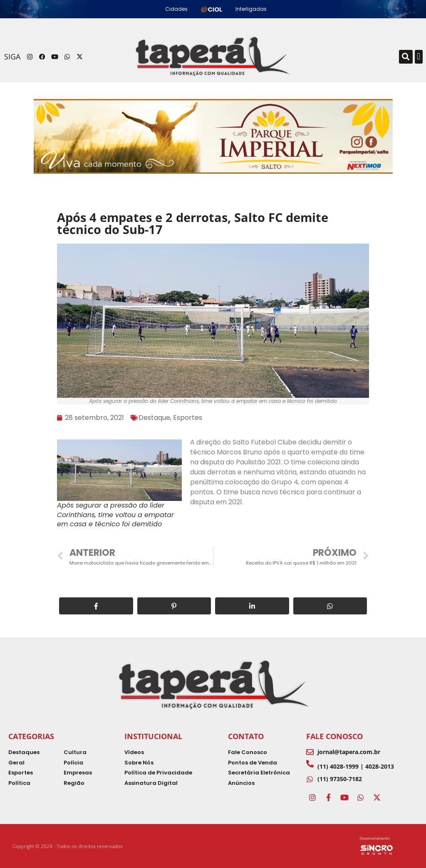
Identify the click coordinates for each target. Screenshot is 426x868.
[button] (406, 57)
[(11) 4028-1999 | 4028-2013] (310, 764)
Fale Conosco (334, 736)
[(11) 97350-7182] (310, 779)
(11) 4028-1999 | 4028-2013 (356, 766)
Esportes (188, 418)
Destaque (154, 418)
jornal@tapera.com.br (349, 752)
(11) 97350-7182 (340, 779)
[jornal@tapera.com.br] (310, 752)
